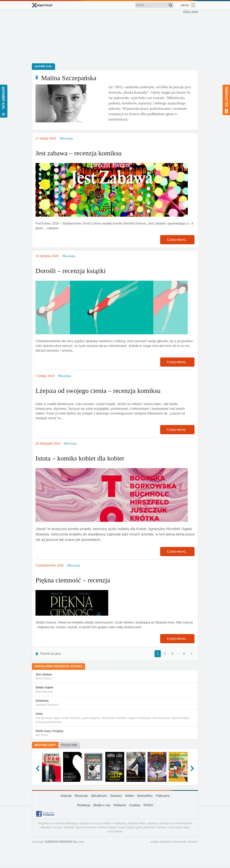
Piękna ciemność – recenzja (73, 580)
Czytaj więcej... (177, 240)
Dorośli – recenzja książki (71, 271)
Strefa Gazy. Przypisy (115, 733)
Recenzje (81, 796)
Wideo (130, 796)
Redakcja (84, 805)
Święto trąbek (115, 690)
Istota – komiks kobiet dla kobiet (80, 458)
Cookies (135, 805)
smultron (193, 842)
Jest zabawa (115, 677)
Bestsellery (45, 745)
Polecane (69, 745)
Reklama (120, 805)
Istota (115, 718)
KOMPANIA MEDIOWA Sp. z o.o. (65, 842)
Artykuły (66, 796)
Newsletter (226, 100)
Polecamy (163, 796)
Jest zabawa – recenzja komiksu (79, 153)
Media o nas (102, 805)
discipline (166, 842)
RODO (148, 805)
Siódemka (115, 703)
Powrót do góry (51, 654)
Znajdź (170, 5)
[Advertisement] (116, 36)
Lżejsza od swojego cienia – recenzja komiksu (98, 391)
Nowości (116, 796)
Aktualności (99, 796)
